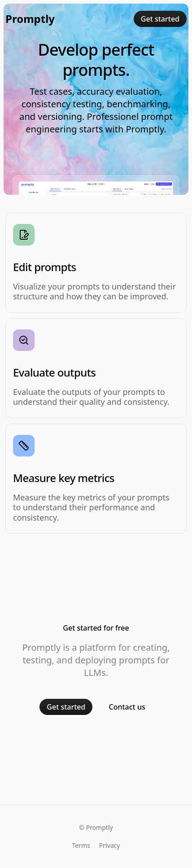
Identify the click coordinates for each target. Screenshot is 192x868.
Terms (81, 845)
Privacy (110, 845)
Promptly (30, 19)
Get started (160, 19)
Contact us (127, 707)
